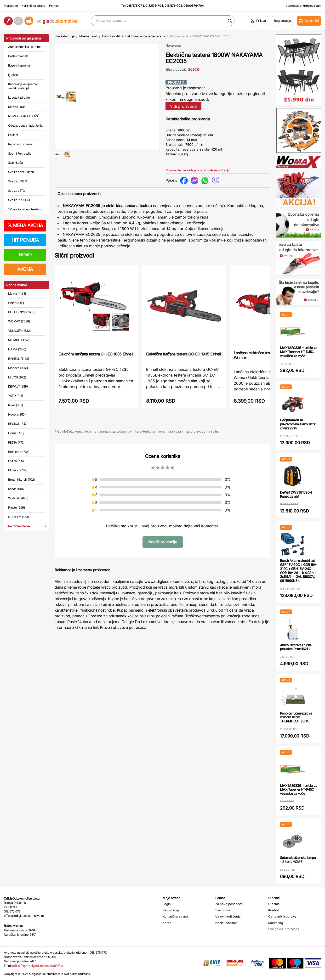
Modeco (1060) (18, 368)
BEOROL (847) (18, 424)
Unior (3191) (16, 303)
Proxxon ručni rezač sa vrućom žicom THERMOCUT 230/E (296, 717)
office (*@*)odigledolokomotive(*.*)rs (37, 966)
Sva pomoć (223, 910)
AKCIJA (25, 269)
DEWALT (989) (18, 386)
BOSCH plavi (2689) (22, 312)
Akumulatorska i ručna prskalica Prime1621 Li (296, 647)
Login (167, 904)
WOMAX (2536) (19, 321)
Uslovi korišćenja (228, 916)
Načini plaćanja (226, 923)
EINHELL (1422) (19, 359)
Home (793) (16, 433)
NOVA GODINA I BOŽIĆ (24, 116)
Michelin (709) (18, 470)
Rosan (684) (16, 489)
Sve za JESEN (17, 181)
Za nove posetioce (229, 904)
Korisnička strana (33, 6)
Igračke (13, 75)
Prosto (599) (17, 507)
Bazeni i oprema (19, 65)
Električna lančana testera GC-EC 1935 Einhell (183, 354)
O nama (274, 904)
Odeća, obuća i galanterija (25, 125)
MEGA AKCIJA (25, 225)
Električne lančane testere (143, 36)
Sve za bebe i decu (21, 172)
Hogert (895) (17, 414)
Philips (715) (16, 461)
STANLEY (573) (19, 517)
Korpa (167, 923)
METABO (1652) (19, 340)
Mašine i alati (17, 107)
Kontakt (274, 910)
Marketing (11, 6)
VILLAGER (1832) (19, 331)
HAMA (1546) (17, 349)
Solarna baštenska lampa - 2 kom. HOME (298, 860)
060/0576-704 (194, 6)
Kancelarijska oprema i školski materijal (23, 86)
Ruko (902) (16, 405)
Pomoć (54, 6)
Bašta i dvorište (18, 56)
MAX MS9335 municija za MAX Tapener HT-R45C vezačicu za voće (299, 352)
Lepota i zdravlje (19, 97)
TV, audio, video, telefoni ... (26, 209)
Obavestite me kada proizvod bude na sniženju (198, 170)
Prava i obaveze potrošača (123, 627)
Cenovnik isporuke (282, 916)
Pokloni (13, 135)
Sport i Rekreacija (20, 153)
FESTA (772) (16, 442)
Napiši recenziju (163, 542)
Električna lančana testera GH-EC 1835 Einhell (96, 354)
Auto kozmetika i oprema (25, 47)
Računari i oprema (20, 144)
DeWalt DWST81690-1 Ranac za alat (296, 494)
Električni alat (111, 36)
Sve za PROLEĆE (20, 200)
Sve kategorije (65, 36)
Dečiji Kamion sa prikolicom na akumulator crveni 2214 (298, 424)
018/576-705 (173, 6)
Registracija (171, 910)
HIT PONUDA (25, 240)
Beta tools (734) (19, 452)
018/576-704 (154, 6)
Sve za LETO (17, 191)
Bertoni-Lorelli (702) (21, 479)
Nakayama (173, 45)
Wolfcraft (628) (18, 498)
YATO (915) (16, 396)
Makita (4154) (17, 293)
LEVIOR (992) (17, 377)
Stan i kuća (15, 163)
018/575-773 (135, 6)
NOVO (25, 255)
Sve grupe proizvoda (284, 929)
